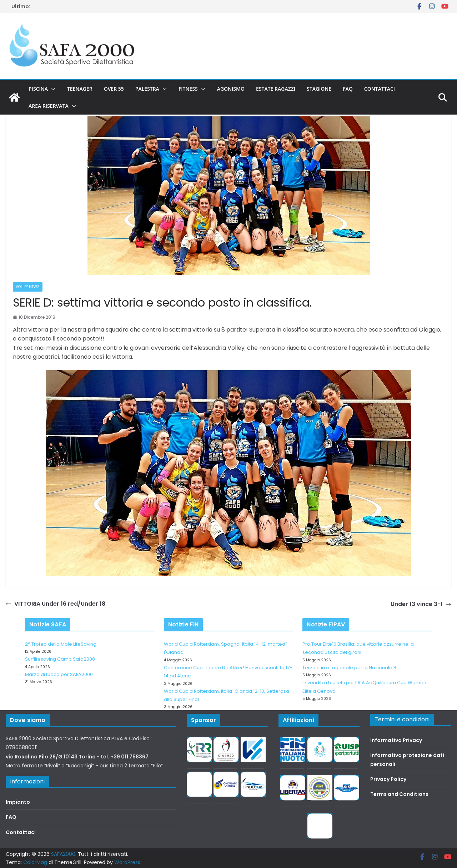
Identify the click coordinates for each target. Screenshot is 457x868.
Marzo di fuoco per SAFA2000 (59, 674)
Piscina (38, 89)
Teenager (80, 89)
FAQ (348, 89)
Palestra (147, 89)
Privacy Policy (388, 779)
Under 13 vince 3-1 (421, 604)
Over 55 (114, 89)
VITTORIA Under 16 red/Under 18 (56, 604)
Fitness (188, 89)
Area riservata (49, 106)
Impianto (18, 802)
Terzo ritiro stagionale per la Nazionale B (349, 668)
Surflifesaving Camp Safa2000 (60, 659)
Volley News (28, 287)
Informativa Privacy (396, 740)
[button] (52, 89)
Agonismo (231, 89)
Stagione (319, 89)
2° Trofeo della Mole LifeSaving (61, 644)
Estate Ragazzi (276, 89)
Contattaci (380, 89)
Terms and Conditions (399, 794)
